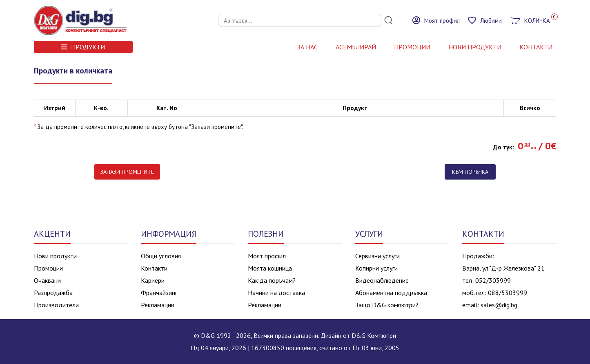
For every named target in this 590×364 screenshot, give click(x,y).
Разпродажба (53, 293)
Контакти (154, 268)
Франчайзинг (159, 293)
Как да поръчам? (272, 280)
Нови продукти (55, 256)
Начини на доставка (276, 293)
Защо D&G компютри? (387, 305)
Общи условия (161, 256)
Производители (56, 305)
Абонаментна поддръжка (391, 293)
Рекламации (158, 305)
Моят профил (267, 256)
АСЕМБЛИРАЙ (356, 47)
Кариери (153, 280)
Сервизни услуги (377, 256)
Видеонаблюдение (382, 280)
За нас (307, 47)
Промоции (412, 47)
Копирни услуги (376, 268)
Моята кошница (270, 268)
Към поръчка (470, 172)
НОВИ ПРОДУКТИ (475, 47)
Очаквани (47, 280)
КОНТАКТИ (536, 47)
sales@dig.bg (499, 305)
